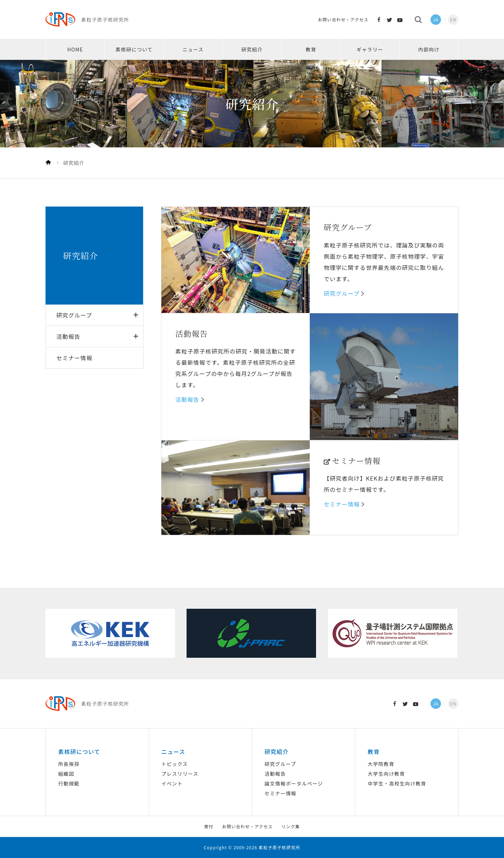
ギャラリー (370, 49)
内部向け (429, 49)
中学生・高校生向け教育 (397, 783)
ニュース (193, 49)
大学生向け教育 (386, 774)
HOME (75, 49)
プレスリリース (180, 774)
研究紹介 (252, 49)
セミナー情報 (74, 358)
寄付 (209, 826)
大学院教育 (381, 764)
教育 (311, 49)
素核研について (134, 49)
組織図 (66, 774)
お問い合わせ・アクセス (343, 19)
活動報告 (68, 336)
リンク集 (291, 826)
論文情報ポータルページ (294, 783)
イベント (172, 783)
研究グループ (74, 315)
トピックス (175, 764)
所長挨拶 (69, 764)
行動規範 (69, 783)
